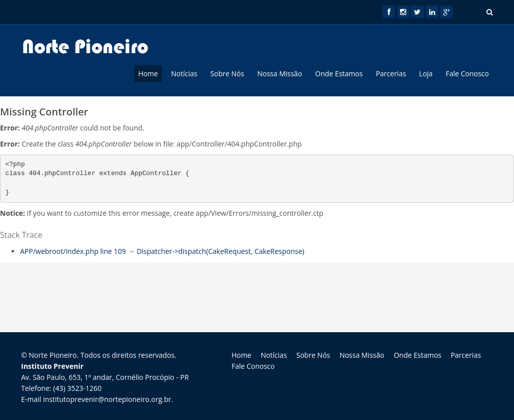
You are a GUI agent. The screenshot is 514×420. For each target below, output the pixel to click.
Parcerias (391, 74)
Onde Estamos (339, 74)
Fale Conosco (467, 74)
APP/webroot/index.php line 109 (73, 251)
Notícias (184, 74)
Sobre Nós (227, 74)
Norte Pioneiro (53, 355)
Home (148, 74)
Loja (426, 74)
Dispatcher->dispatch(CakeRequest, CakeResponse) (220, 251)
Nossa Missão (279, 74)
